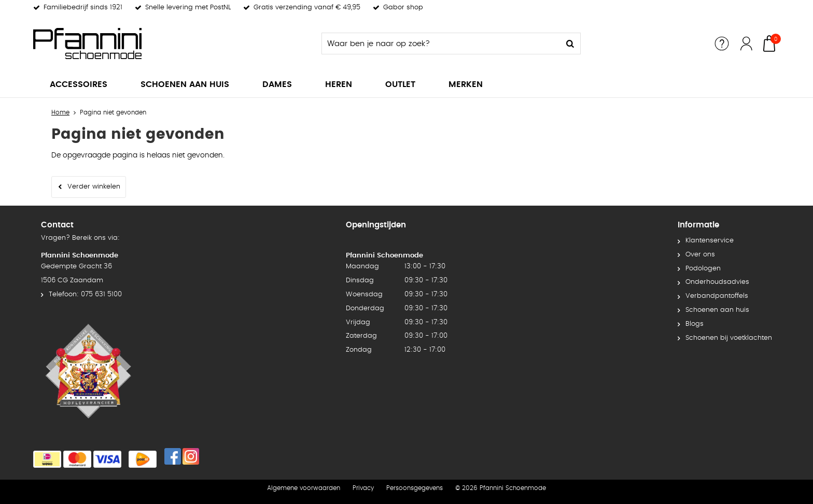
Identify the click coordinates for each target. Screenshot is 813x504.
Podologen (703, 269)
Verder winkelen (94, 187)
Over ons (700, 255)
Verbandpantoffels (717, 296)
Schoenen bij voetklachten (729, 338)
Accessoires (79, 84)
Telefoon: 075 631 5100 (85, 294)
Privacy (363, 488)
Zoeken (570, 44)
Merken (466, 84)
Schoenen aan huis (185, 84)
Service (722, 44)
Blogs (695, 324)
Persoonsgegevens (415, 488)
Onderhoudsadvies (717, 282)
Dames (277, 84)
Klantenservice (710, 241)
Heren (339, 84)
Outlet (400, 84)
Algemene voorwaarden (304, 488)
